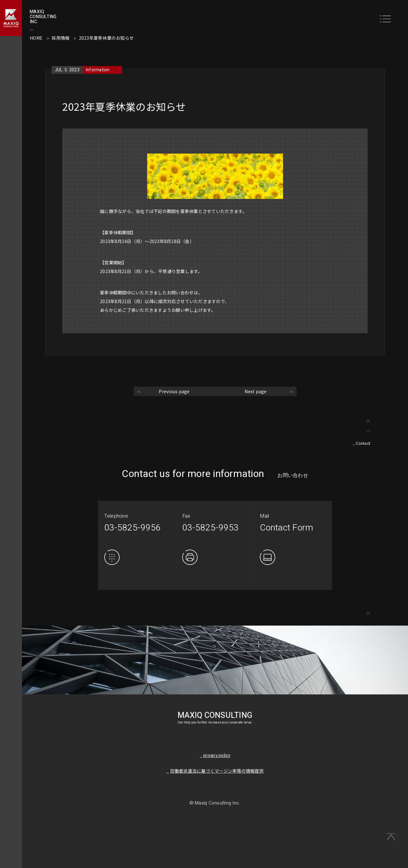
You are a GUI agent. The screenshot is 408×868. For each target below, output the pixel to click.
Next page (256, 391)
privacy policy (217, 756)
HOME (36, 38)
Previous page (174, 391)
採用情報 (61, 38)
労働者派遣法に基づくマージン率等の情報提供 (217, 771)
